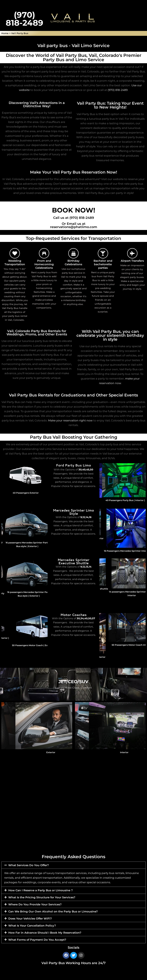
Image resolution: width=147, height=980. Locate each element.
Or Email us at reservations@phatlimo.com (74, 225)
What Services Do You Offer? (29, 865)
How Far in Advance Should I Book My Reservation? (45, 933)
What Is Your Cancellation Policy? (32, 926)
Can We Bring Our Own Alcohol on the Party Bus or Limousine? (53, 911)
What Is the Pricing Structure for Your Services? (42, 897)
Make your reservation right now (70, 420)
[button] (73, 865)
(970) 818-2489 (118, 90)
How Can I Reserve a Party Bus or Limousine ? (41, 890)
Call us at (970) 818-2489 (74, 218)
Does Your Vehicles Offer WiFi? (30, 919)
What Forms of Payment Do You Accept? (37, 940)
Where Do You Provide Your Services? (35, 904)
